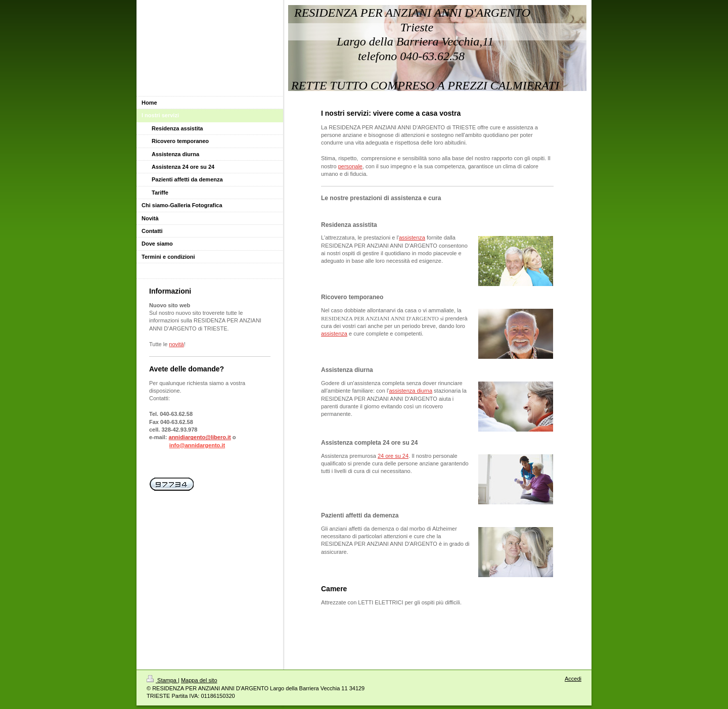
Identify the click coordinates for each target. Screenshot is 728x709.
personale (350, 166)
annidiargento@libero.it (200, 437)
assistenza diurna (411, 391)
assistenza (412, 238)
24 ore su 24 (393, 456)
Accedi (573, 679)
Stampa (162, 680)
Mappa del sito (199, 680)
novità (176, 344)
